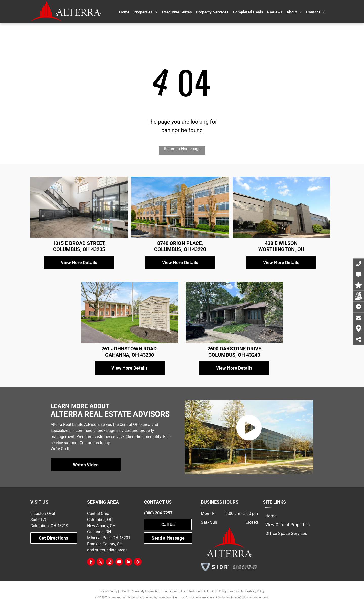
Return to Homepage (182, 149)
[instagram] (110, 562)
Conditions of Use (175, 591)
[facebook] (91, 562)
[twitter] (100, 562)
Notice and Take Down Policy (208, 591)
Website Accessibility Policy (247, 591)
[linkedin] (128, 562)
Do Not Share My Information (141, 591)
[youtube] (119, 562)
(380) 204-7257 (158, 513)
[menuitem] (124, 12)
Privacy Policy (108, 591)
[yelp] (138, 562)
